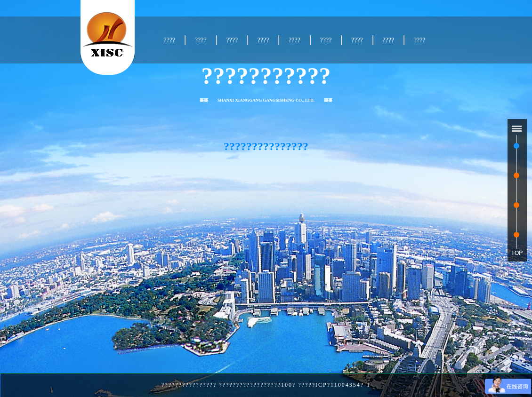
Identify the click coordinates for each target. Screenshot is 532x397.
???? (169, 40)
